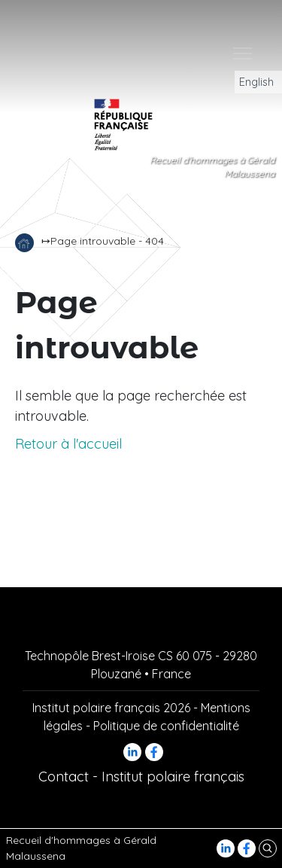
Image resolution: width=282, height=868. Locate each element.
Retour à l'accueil (68, 444)
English (252, 82)
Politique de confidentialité (166, 726)
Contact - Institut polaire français (141, 777)
